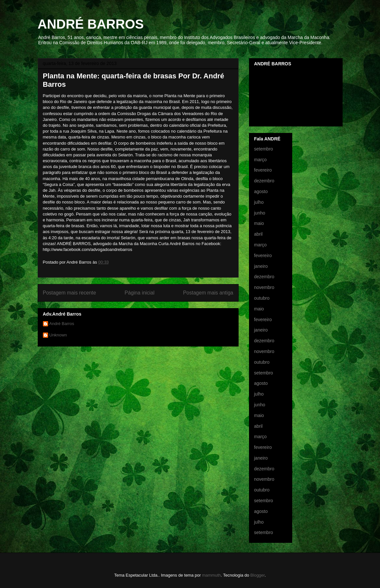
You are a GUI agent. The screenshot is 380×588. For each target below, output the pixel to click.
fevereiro (263, 170)
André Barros (62, 324)
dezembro (264, 181)
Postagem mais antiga (208, 293)
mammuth (211, 575)
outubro (262, 298)
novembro (264, 287)
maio (259, 223)
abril (258, 234)
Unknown (58, 335)
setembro (264, 149)
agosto (261, 191)
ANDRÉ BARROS (91, 24)
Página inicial (139, 293)
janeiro (261, 266)
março (261, 160)
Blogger (257, 575)
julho (259, 202)
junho (260, 213)
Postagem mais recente (70, 293)
